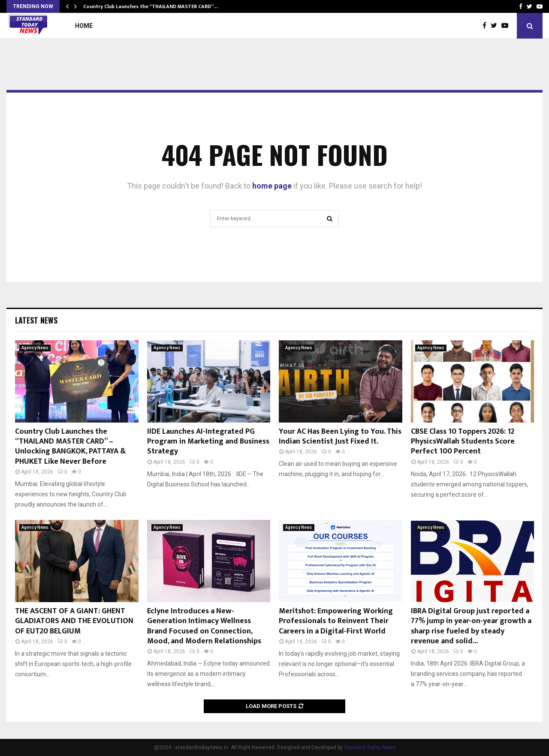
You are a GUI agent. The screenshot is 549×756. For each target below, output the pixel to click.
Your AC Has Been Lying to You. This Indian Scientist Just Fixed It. (340, 436)
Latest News (36, 320)
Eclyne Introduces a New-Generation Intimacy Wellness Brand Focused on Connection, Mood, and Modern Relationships (204, 626)
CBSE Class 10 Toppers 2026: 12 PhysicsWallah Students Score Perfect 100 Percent (463, 442)
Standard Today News (370, 747)
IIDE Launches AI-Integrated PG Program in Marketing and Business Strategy (208, 442)
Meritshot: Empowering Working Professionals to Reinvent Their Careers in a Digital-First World (336, 621)
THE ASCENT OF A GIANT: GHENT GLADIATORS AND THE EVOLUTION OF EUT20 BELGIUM (74, 621)
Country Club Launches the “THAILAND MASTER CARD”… (151, 6)
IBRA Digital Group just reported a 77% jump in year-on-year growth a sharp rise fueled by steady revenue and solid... (471, 626)
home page (272, 186)
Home (84, 26)
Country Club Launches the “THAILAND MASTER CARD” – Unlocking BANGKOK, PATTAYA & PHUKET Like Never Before (70, 447)
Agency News (35, 348)
